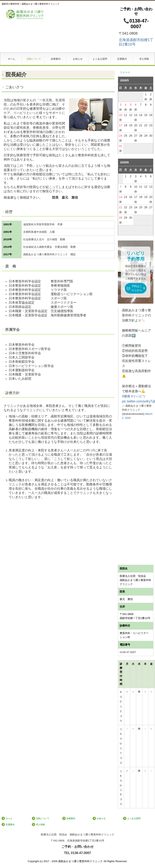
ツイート (125, 72)
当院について (34, 59)
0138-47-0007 (128, 652)
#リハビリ (138, 396)
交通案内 (122, 59)
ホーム (12, 59)
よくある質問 (100, 59)
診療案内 (56, 59)
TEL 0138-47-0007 (77, 853)
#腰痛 (126, 396)
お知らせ (78, 59)
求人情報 (144, 59)
